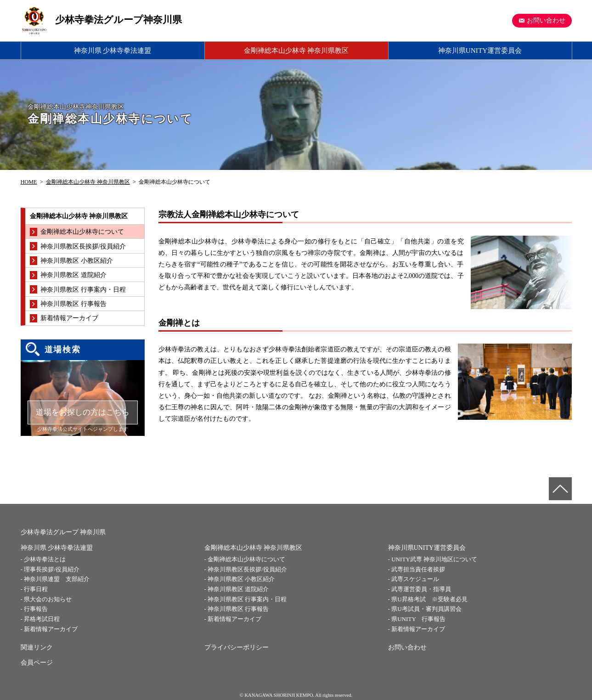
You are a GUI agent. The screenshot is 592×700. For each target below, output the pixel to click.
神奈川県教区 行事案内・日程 (247, 599)
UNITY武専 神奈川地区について (434, 559)
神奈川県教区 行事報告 (238, 609)
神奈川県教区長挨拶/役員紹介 (247, 569)
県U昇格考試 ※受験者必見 (429, 599)
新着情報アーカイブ (51, 629)
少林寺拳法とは (45, 559)
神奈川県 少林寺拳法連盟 (113, 50)
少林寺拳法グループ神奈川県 (118, 20)
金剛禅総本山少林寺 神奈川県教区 (296, 50)
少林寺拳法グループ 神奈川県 (63, 532)
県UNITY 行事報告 (418, 619)
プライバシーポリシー (237, 647)
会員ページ (37, 663)
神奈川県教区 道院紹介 (238, 589)
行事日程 (36, 589)
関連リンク (37, 647)
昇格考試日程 (42, 619)
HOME (29, 182)
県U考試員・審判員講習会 (426, 609)
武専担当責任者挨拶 (418, 569)
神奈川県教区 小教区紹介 (241, 579)
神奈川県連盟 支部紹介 (57, 579)
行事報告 (36, 609)
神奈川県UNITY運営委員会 (480, 50)
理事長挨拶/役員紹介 (52, 569)
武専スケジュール (415, 579)
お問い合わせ (546, 20)
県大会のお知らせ (48, 599)
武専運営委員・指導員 (421, 589)
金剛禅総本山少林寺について (246, 559)
